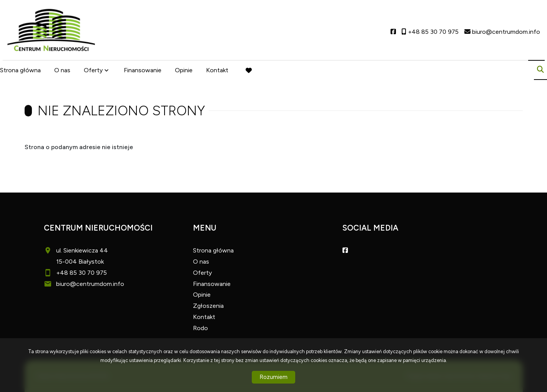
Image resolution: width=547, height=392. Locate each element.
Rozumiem (273, 377)
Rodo (200, 328)
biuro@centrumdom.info (90, 284)
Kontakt (217, 70)
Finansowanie (143, 70)
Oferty (93, 70)
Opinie (184, 70)
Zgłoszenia (208, 306)
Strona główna (20, 70)
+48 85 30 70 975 (81, 273)
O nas (62, 70)
